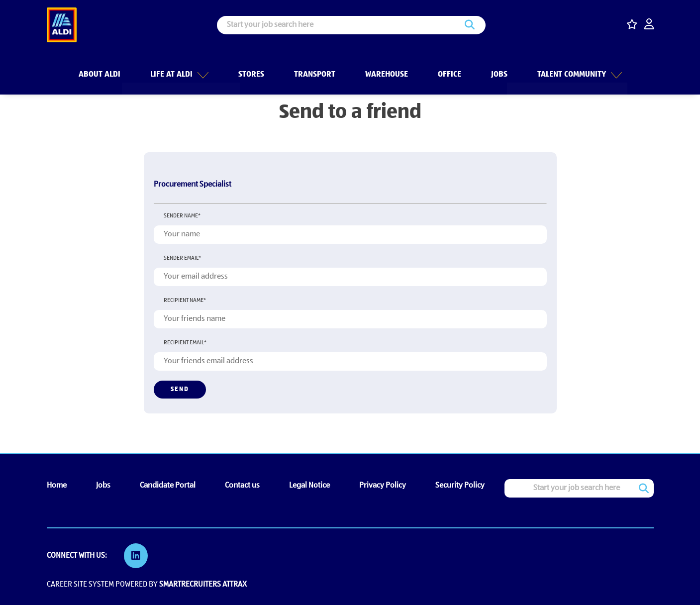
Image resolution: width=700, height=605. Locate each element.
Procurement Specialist (193, 185)
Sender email (182, 258)
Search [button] (469, 25)
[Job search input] (351, 25)
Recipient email (185, 343)
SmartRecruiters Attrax (203, 584)
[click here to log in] (649, 25)
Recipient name (185, 301)
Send (180, 389)
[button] (202, 69)
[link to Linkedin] (136, 556)
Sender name (182, 216)
